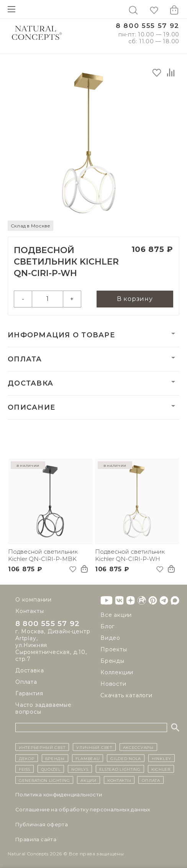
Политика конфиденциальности (59, 794)
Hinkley (162, 758)
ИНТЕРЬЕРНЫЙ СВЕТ (42, 747)
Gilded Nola (126, 758)
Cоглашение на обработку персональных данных (83, 809)
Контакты (30, 611)
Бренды (112, 661)
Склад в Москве (30, 226)
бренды (55, 758)
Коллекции (117, 672)
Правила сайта (36, 839)
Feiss (25, 769)
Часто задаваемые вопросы (43, 709)
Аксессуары (138, 747)
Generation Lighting (44, 780)
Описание (31, 407)
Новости (113, 684)
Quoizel (51, 769)
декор (27, 758)
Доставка (30, 383)
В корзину (135, 299)
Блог (107, 626)
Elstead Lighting (120, 769)
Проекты (114, 649)
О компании (34, 600)
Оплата (25, 359)
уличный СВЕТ (94, 747)
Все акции (116, 615)
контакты (119, 780)
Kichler (161, 769)
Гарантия (29, 694)
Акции (89, 780)
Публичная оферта (42, 824)
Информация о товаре (61, 335)
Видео (110, 638)
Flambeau (88, 758)
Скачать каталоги (126, 695)
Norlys (80, 769)
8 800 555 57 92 (148, 26)
